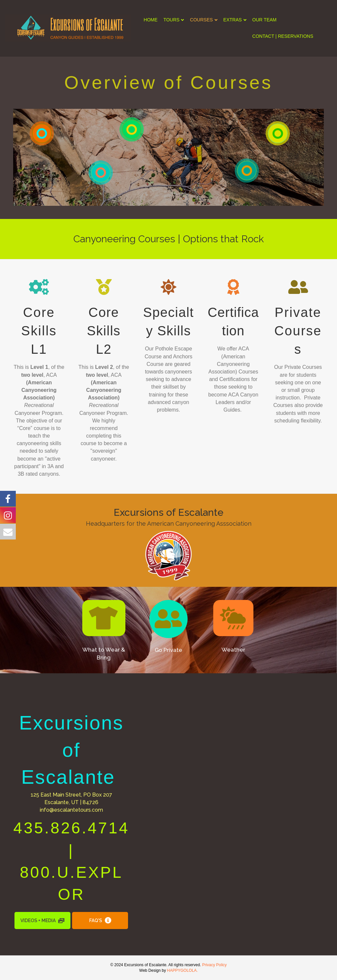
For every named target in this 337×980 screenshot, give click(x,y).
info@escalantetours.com (71, 810)
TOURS (172, 20)
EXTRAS (233, 20)
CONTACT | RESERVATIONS (283, 36)
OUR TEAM (265, 20)
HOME (151, 20)
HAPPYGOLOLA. (182, 970)
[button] (104, 618)
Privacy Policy (214, 965)
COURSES (201, 20)
